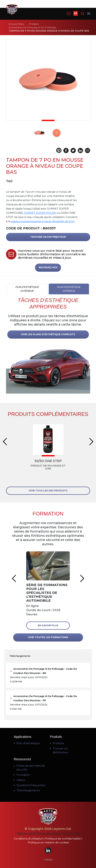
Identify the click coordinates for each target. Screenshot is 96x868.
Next (91, 442)
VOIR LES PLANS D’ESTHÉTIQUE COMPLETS (48, 334)
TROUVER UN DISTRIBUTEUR (48, 237)
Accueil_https (16, 24)
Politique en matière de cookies (48, 843)
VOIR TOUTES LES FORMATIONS (48, 637)
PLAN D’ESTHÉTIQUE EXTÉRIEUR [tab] (27, 289)
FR (76, 13)
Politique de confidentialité (63, 839)
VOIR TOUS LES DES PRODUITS (48, 491)
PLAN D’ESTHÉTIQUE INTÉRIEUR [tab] (69, 289)
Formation (23, 775)
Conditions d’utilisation (29, 839)
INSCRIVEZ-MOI (48, 267)
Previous (5, 442)
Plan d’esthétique (28, 743)
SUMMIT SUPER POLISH (40, 213)
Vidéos (21, 780)
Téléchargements (28, 790)
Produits (34, 24)
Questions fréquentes (31, 785)
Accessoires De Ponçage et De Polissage (32, 27)
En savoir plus (48, 625)
